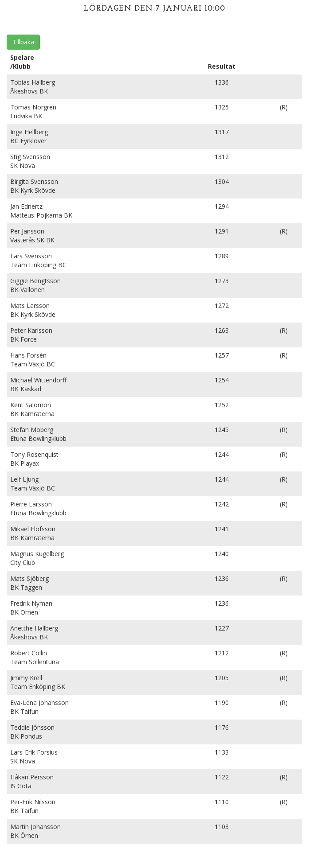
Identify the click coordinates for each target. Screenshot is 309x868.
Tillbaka (23, 42)
